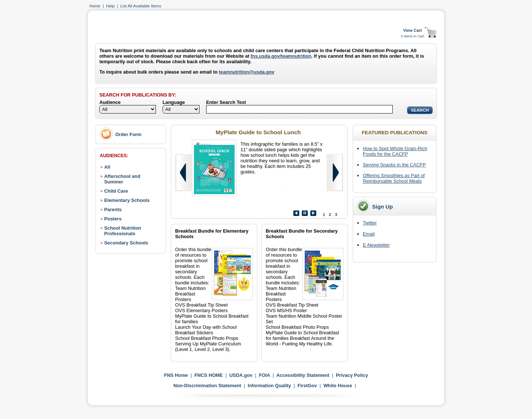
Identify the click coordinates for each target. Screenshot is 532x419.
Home (95, 6)
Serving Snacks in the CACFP (394, 165)
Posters (113, 219)
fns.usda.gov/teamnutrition (281, 56)
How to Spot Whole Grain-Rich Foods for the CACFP (395, 151)
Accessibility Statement (303, 375)
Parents (113, 209)
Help (110, 6)
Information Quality (269, 386)
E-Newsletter (376, 245)
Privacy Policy (352, 375)
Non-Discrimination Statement (207, 386)
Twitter (370, 223)
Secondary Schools (126, 243)
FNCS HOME (209, 375)
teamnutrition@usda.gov (246, 72)
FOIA (265, 375)
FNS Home (176, 375)
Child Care (116, 191)
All (107, 167)
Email (369, 234)
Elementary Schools (127, 200)
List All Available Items (141, 6)
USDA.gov (241, 375)
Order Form (128, 134)
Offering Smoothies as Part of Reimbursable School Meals (394, 178)
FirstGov (307, 386)
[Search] (299, 109)
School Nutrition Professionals (123, 231)
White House (338, 386)
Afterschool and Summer (122, 179)
